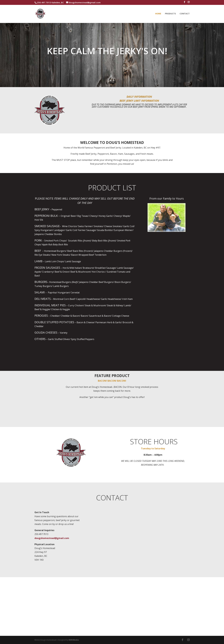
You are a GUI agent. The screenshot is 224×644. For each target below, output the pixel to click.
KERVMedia (74, 640)
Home (158, 14)
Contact (185, 14)
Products (170, 14)
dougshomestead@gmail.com (52, 538)
